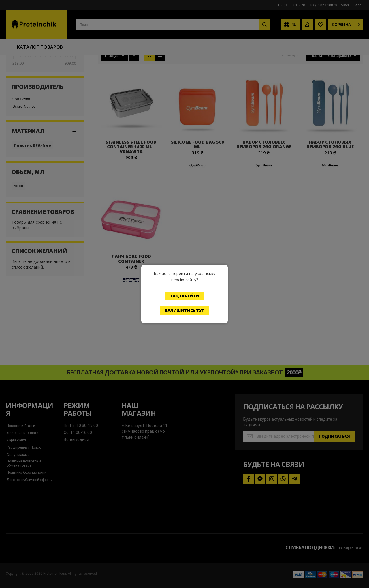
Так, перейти (184, 296)
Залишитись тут (184, 310)
